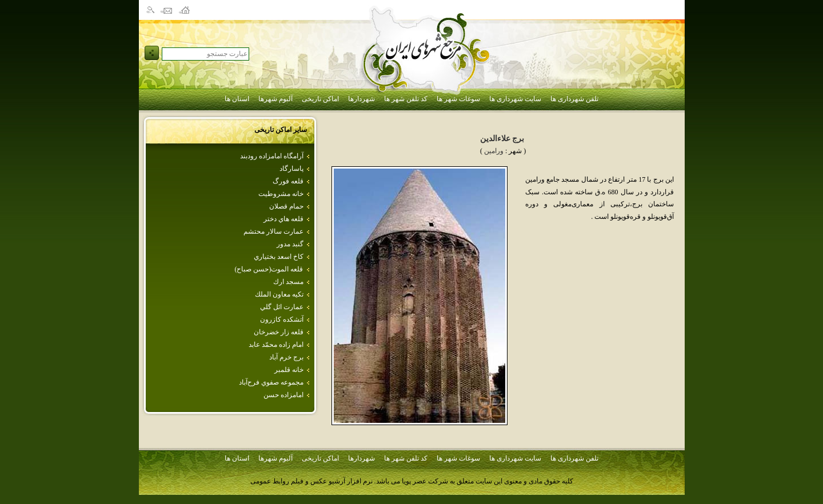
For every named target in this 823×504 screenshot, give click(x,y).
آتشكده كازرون (282, 319)
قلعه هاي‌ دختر (283, 219)
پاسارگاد (291, 169)
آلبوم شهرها (275, 99)
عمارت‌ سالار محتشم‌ (273, 231)
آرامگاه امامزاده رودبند (272, 156)
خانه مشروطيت (281, 194)
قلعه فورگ (288, 181)
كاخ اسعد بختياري (279, 257)
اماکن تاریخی (320, 99)
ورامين (494, 151)
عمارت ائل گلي (282, 307)
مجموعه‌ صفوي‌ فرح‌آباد (271, 382)
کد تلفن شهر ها (406, 99)
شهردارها (361, 99)
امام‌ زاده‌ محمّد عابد (276, 345)
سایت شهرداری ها (515, 99)
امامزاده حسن (283, 395)
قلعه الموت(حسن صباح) (269, 269)
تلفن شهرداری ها (574, 99)
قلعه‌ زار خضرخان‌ (279, 332)
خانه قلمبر (289, 370)
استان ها (237, 99)
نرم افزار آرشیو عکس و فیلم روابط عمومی (311, 481)
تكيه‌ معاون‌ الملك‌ (279, 294)
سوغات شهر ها (458, 99)
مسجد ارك (288, 282)
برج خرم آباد (286, 357)
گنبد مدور (290, 244)
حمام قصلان (286, 206)
